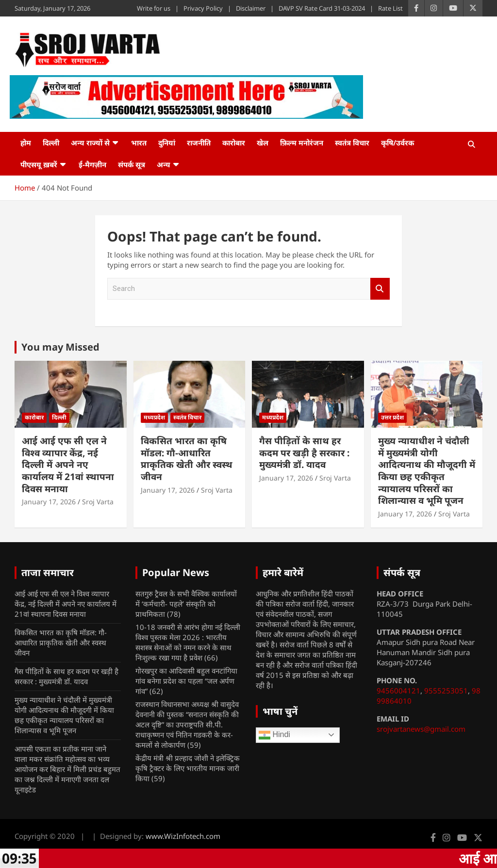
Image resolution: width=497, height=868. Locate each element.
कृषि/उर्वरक (398, 143)
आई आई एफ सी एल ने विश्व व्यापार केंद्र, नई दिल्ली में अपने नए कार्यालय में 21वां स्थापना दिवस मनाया (68, 465)
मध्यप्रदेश (154, 417)
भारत (139, 143)
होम (26, 143)
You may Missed (60, 347)
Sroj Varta (98, 502)
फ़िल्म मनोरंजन (302, 143)
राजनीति (199, 143)
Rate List (390, 8)
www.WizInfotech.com (183, 836)
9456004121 (398, 691)
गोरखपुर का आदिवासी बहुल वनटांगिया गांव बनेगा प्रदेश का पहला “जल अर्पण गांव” (186, 681)
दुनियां (167, 143)
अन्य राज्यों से (90, 143)
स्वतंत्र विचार (352, 143)
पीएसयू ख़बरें (39, 164)
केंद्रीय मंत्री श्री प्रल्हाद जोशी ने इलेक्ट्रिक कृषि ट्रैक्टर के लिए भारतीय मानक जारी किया (188, 768)
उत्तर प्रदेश (392, 417)
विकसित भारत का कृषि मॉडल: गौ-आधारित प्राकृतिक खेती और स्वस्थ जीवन (187, 459)
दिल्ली (51, 143)
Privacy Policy (203, 8)
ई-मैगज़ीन (92, 164)
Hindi (274, 735)
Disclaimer (251, 8)
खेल (263, 143)
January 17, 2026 (49, 502)
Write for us (154, 8)
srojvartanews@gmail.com (421, 729)
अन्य (164, 164)
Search (380, 289)
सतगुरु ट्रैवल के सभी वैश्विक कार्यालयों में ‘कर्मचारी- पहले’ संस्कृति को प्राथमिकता (186, 604)
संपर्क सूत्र (132, 164)
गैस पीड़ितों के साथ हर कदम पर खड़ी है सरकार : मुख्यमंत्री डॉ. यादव (304, 453)
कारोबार (234, 143)
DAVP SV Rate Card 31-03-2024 (322, 8)
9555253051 (446, 691)
